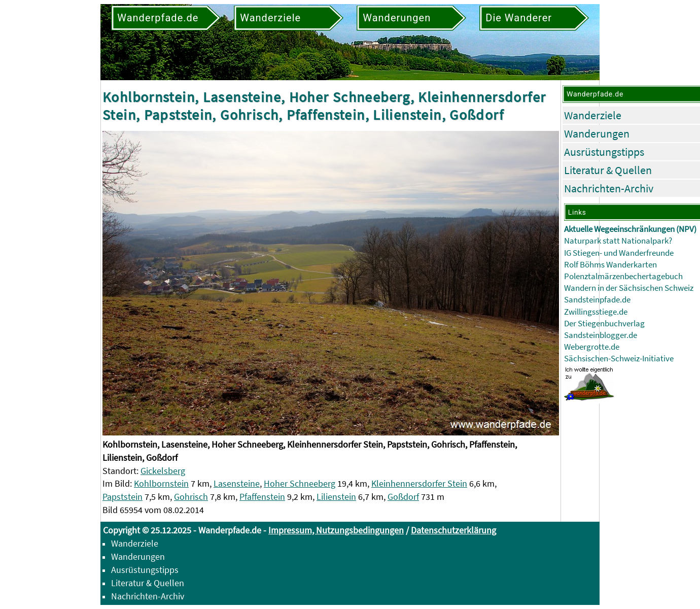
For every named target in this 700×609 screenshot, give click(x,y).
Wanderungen (597, 133)
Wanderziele (593, 115)
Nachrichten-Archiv (609, 188)
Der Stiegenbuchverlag (604, 324)
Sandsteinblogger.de (601, 335)
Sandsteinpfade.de (597, 300)
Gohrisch (191, 497)
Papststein (123, 497)
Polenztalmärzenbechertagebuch (623, 276)
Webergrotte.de (592, 347)
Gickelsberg (163, 471)
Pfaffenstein (262, 497)
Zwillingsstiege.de (596, 312)
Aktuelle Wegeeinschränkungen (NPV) (630, 229)
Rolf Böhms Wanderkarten (610, 265)
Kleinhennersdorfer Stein (419, 483)
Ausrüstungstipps (604, 152)
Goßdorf (403, 497)
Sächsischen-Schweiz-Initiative (619, 359)
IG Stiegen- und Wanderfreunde (619, 253)
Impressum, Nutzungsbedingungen (336, 530)
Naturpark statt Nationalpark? (618, 241)
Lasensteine (237, 483)
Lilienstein (336, 497)
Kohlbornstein (161, 483)
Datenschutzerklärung (453, 530)
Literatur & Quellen (608, 170)
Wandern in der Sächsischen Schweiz (629, 288)
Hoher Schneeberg (300, 483)
